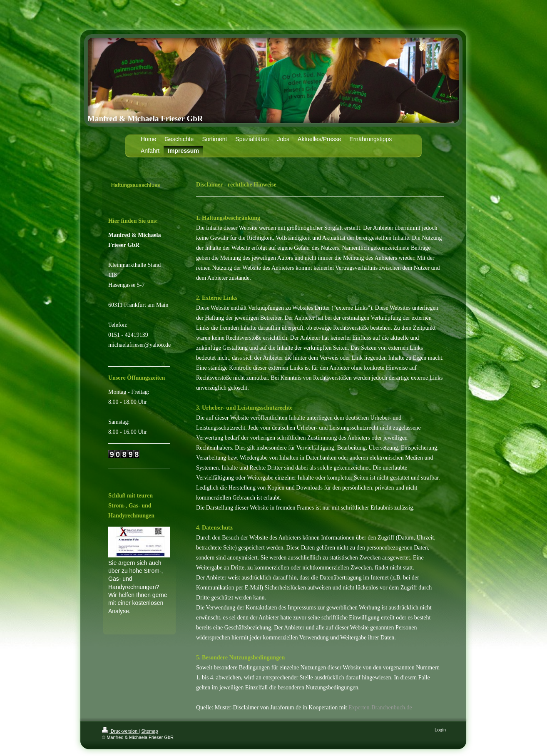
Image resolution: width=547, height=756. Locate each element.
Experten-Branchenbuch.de (380, 708)
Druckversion (120, 731)
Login (440, 730)
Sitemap (149, 731)
